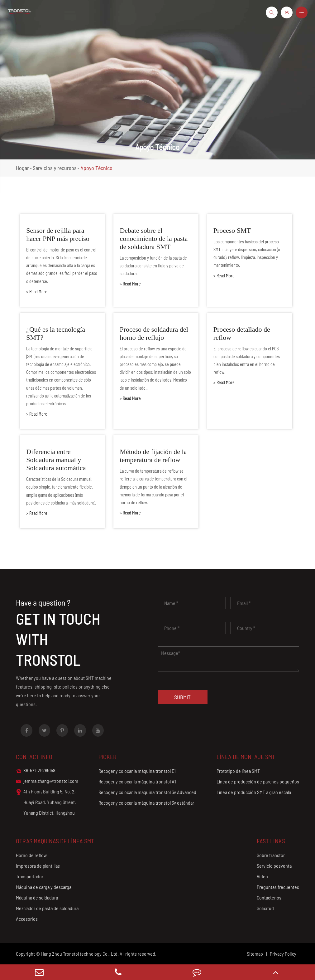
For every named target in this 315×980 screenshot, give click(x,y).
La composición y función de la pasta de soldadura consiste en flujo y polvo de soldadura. (153, 266)
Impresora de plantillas (38, 866)
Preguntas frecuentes (278, 887)
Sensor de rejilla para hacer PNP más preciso (58, 234)
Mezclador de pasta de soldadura (47, 908)
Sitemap (255, 954)
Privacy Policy (283, 954)
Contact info (34, 757)
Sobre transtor (271, 855)
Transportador (30, 876)
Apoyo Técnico (96, 168)
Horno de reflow (31, 855)
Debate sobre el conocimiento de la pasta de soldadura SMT (154, 239)
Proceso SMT (232, 230)
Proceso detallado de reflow (242, 333)
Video (262, 876)
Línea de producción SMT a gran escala (254, 792)
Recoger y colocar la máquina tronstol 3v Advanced (147, 792)
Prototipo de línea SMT (238, 771)
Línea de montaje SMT (246, 757)
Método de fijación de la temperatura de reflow (153, 456)
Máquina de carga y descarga (44, 887)
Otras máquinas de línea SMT (55, 841)
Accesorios (27, 919)
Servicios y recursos (55, 168)
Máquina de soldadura (37, 897)
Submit (182, 697)
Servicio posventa (274, 866)
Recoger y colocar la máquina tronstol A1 (137, 781)
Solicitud (265, 908)
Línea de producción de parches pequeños (258, 781)
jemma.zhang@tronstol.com (47, 781)
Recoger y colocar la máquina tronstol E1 (137, 771)
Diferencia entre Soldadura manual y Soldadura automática (56, 460)
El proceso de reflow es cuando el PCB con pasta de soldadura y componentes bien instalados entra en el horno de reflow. (247, 361)
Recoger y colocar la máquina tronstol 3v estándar (146, 803)
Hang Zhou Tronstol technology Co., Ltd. (80, 954)
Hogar (22, 168)
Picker (107, 757)
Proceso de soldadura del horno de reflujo (154, 333)
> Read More (37, 292)
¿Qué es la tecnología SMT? (56, 333)
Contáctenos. (270, 897)
